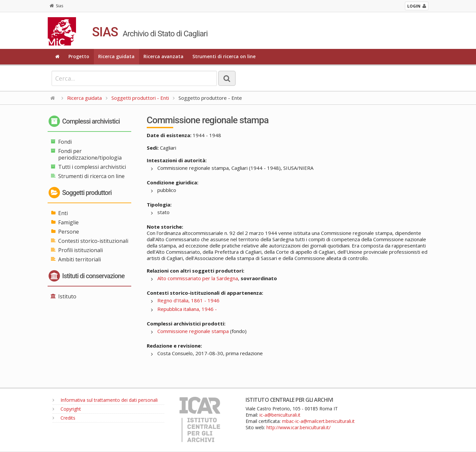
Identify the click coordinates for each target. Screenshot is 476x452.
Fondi (65, 142)
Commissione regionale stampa (193, 331)
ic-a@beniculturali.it (280, 415)
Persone (69, 232)
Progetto (79, 56)
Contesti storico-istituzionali (93, 241)
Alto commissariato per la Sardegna (198, 278)
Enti (63, 213)
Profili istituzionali (80, 250)
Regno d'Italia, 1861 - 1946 (188, 300)
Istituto (67, 296)
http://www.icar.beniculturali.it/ (298, 427)
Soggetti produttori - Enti (140, 98)
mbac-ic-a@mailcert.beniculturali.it (318, 421)
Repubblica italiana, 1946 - (187, 309)
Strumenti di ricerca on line (224, 56)
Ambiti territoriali (79, 259)
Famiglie (68, 222)
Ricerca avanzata (163, 56)
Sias (56, 6)
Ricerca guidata (116, 56)
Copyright (67, 409)
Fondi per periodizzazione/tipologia (90, 154)
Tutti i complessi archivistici (92, 167)
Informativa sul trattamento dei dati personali (105, 400)
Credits (64, 418)
